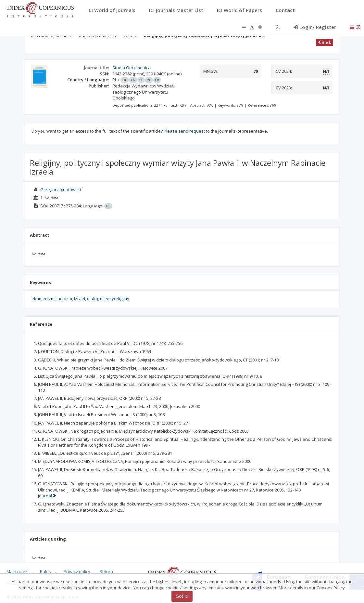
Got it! (182, 596)
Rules (45, 571)
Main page (17, 571)
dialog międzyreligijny (108, 298)
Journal (47, 496)
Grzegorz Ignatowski (61, 190)
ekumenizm (43, 298)
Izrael (80, 298)
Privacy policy (77, 571)
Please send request (184, 131)
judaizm (64, 298)
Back (325, 42)
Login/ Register (315, 27)
